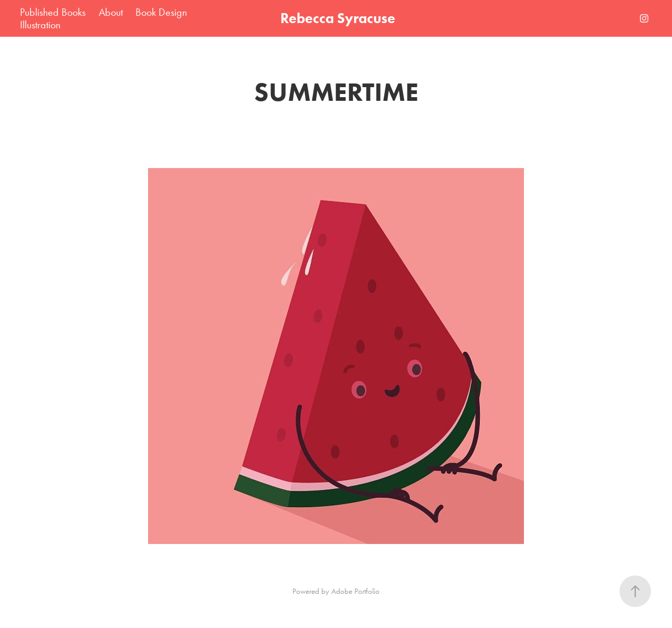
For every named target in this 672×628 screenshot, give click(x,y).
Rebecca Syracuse (338, 18)
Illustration (40, 25)
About (111, 12)
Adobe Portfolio (355, 591)
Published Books (53, 12)
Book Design (161, 12)
